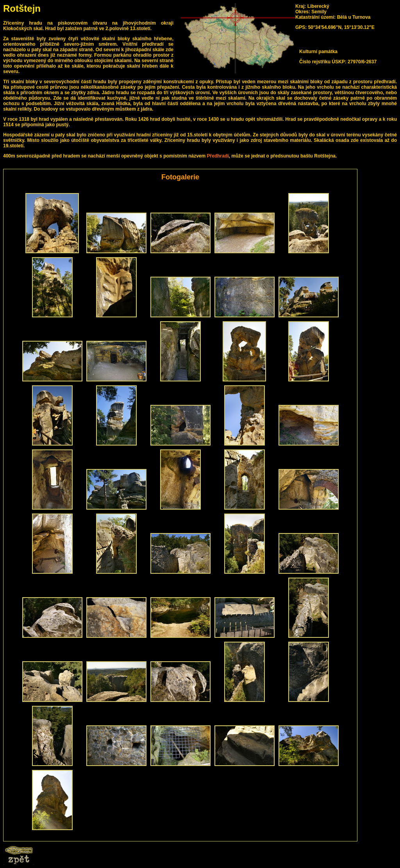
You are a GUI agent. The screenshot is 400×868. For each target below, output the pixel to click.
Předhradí (218, 156)
